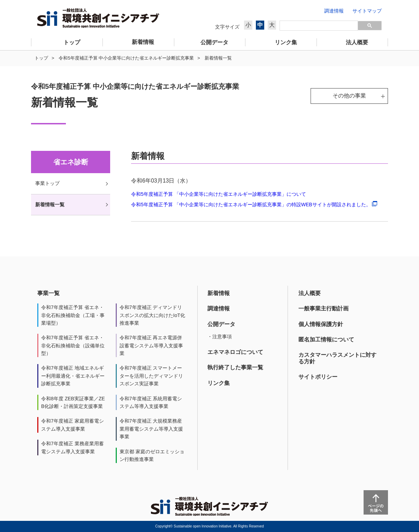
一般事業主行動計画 (323, 309)
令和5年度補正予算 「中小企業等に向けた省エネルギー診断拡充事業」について (219, 194)
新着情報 (219, 293)
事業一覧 (48, 293)
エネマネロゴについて (235, 352)
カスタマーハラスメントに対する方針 (337, 358)
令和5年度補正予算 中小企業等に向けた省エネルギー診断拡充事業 (126, 58)
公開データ (221, 324)
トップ (41, 58)
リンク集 (219, 383)
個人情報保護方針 (321, 324)
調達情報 (219, 309)
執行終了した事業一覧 (235, 367)
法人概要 (310, 293)
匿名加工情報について (326, 340)
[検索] (319, 26)
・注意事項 (220, 337)
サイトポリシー (318, 377)
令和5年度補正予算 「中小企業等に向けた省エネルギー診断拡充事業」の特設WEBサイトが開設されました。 (254, 205)
